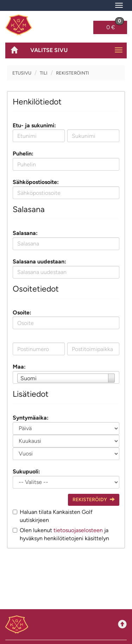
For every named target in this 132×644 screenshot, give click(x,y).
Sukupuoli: (26, 471)
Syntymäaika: (31, 418)
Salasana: (25, 233)
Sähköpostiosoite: (36, 182)
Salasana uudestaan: (39, 262)
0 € (115, 26)
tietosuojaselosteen (78, 530)
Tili (44, 73)
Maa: (19, 367)
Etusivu (22, 73)
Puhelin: (23, 154)
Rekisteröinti (73, 73)
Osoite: (22, 313)
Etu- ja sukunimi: (34, 125)
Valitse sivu (49, 50)
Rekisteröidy (94, 500)
